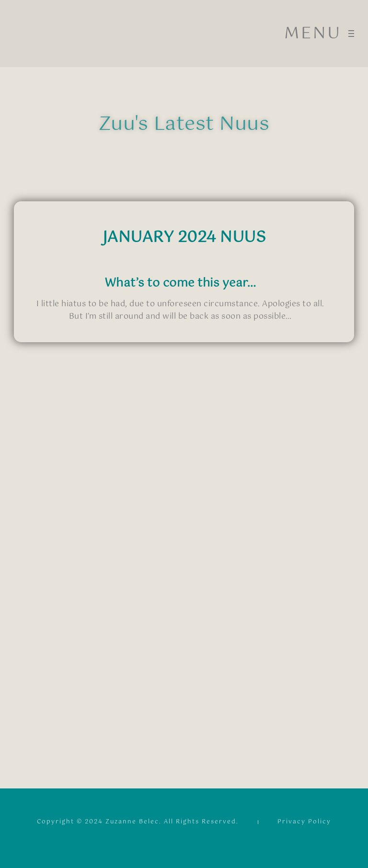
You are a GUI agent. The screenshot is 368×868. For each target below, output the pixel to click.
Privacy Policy (304, 823)
